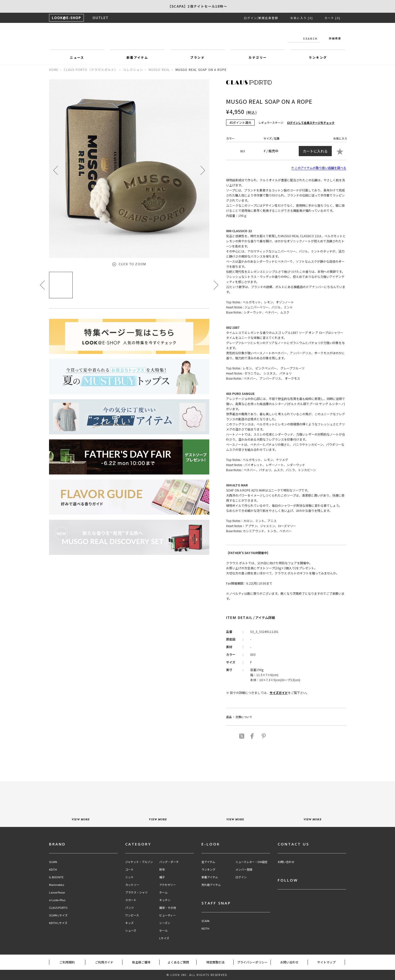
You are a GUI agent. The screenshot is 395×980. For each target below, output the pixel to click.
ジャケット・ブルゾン (139, 862)
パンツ (130, 908)
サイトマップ (326, 962)
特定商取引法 (215, 962)
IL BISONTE (56, 877)
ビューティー (168, 915)
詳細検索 (335, 38)
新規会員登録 (268, 18)
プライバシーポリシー (252, 962)
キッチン (165, 900)
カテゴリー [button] (258, 57)
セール (163, 931)
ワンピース (132, 915)
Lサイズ (164, 938)
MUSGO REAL (159, 70)
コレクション (133, 70)
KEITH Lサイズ (58, 923)
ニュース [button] (77, 57)
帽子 (162, 877)
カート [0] (332, 18)
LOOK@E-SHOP (66, 18)
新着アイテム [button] (137, 57)
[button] (203, 170)
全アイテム (208, 862)
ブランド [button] (198, 57)
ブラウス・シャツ (136, 892)
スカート (131, 900)
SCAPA (53, 862)
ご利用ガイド (104, 962)
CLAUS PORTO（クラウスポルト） (91, 70)
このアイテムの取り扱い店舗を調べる (319, 168)
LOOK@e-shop (198, 38)
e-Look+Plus (57, 900)
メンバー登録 (244, 870)
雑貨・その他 (168, 908)
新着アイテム (210, 877)
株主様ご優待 (141, 962)
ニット (129, 877)
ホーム (163, 892)
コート (129, 870)
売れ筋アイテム (211, 885)
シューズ (131, 931)
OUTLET (100, 18)
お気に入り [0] (302, 18)
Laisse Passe (57, 892)
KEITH (53, 870)
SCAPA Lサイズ (58, 915)
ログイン (250, 18)
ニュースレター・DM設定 (251, 862)
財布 (162, 870)
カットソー (132, 885)
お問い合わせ (286, 862)
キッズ (129, 923)
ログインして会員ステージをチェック (311, 123)
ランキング (208, 870)
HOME (54, 70)
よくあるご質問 (178, 962)
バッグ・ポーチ (169, 862)
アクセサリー (168, 885)
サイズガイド (279, 693)
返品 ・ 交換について (239, 717)
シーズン (165, 923)
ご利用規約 (67, 962)
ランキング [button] (318, 57)
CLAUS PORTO (58, 908)
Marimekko (57, 885)
